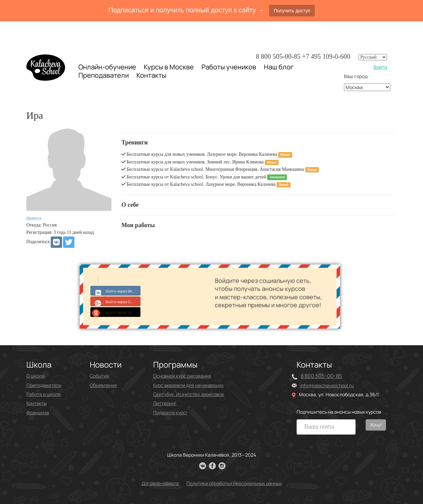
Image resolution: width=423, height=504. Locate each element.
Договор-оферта (160, 483)
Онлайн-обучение (107, 67)
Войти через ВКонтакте (116, 291)
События (99, 376)
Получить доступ (292, 11)
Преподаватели (104, 75)
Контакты (151, 75)
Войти (380, 67)
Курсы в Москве (169, 67)
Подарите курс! (170, 412)
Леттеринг (165, 403)
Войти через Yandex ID (116, 312)
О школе (36, 376)
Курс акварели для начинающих (188, 385)
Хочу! (376, 425)
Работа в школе (44, 394)
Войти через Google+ (116, 301)
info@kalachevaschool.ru (327, 385)
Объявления (103, 385)
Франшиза (38, 412)
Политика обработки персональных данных (234, 483)
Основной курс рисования (182, 376)
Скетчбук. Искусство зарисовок (189, 394)
